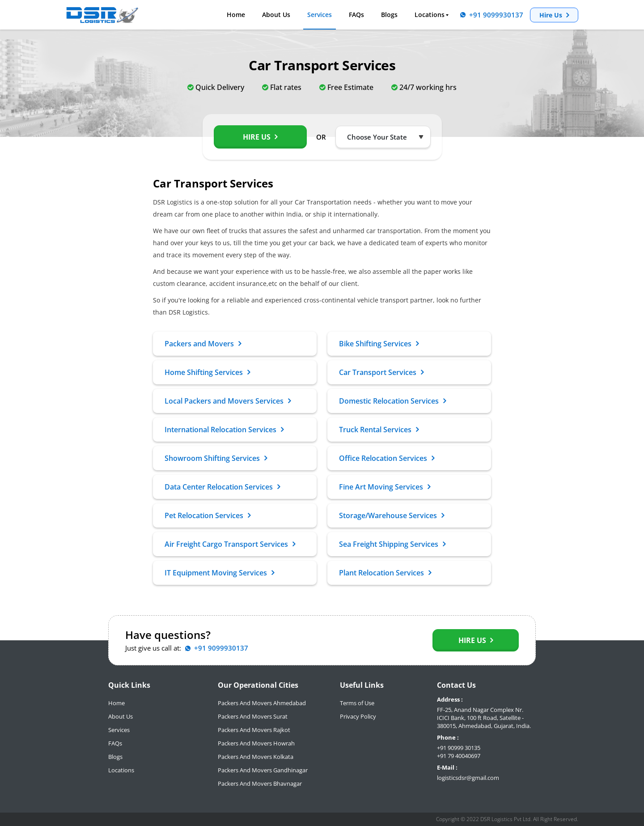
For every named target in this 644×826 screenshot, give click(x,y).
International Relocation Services (224, 430)
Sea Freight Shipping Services (392, 544)
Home (236, 15)
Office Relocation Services (387, 458)
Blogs (389, 15)
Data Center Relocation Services (222, 487)
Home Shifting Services (207, 372)
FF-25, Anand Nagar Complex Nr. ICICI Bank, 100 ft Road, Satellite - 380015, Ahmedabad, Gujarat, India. (484, 718)
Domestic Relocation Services (392, 401)
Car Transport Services (381, 372)
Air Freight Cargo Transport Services (230, 544)
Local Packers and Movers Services (228, 401)
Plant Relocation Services (385, 573)
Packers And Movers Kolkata (256, 757)
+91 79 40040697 (459, 756)
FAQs (356, 15)
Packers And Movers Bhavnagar (260, 783)
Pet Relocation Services (208, 515)
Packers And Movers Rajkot (254, 730)
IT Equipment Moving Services (219, 573)
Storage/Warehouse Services (392, 515)
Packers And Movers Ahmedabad (262, 703)
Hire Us (554, 15)
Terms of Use (357, 703)
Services (320, 15)
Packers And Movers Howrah (256, 743)
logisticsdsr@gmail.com (468, 778)
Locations (430, 15)
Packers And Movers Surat (253, 716)
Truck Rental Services (379, 430)
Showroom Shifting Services (216, 458)
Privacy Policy (358, 716)
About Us (276, 15)
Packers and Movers (203, 344)
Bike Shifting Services (379, 344)
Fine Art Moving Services (385, 487)
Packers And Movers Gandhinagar (263, 770)
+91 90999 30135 (459, 748)
